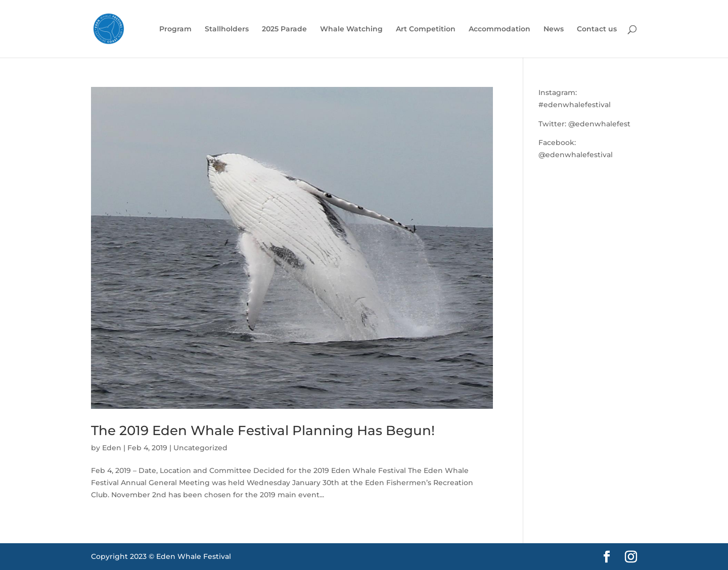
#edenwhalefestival (575, 105)
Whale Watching (351, 29)
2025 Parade (284, 29)
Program (175, 29)
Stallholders (227, 29)
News (554, 29)
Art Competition (426, 29)
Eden (112, 448)
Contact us (597, 29)
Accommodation (499, 29)
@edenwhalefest (599, 124)
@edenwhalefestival (576, 155)
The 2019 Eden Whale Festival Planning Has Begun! (263, 431)
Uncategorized (200, 448)
